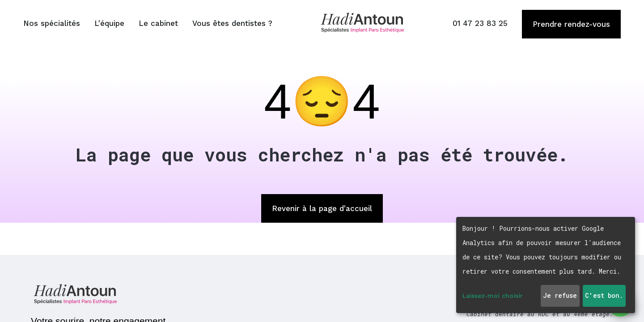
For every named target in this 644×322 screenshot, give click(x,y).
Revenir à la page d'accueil (322, 208)
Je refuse (560, 295)
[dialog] (546, 265)
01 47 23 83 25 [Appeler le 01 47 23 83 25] (480, 23)
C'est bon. (604, 295)
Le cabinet (158, 23)
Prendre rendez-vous (571, 24)
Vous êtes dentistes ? (232, 23)
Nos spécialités (52, 23)
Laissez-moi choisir (493, 296)
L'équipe (109, 23)
